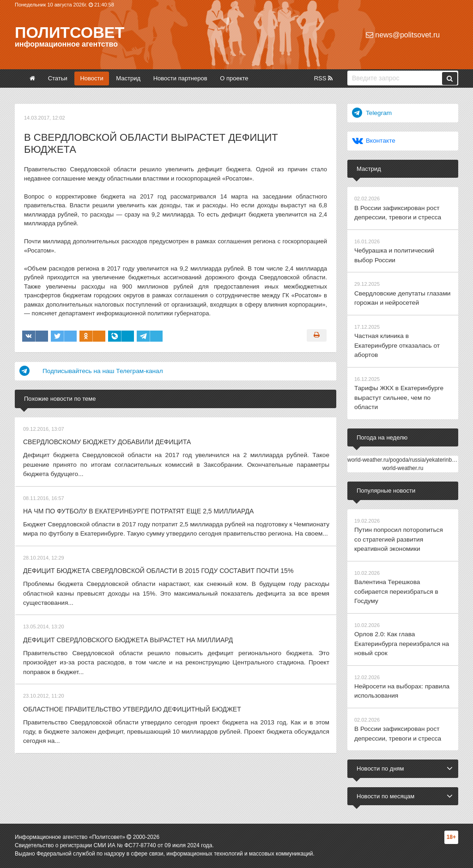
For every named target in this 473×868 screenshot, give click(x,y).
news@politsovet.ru (403, 35)
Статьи (58, 78)
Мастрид (128, 78)
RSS (323, 78)
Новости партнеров (180, 78)
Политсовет (70, 32)
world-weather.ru (403, 442)
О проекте (234, 78)
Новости (91, 78)
